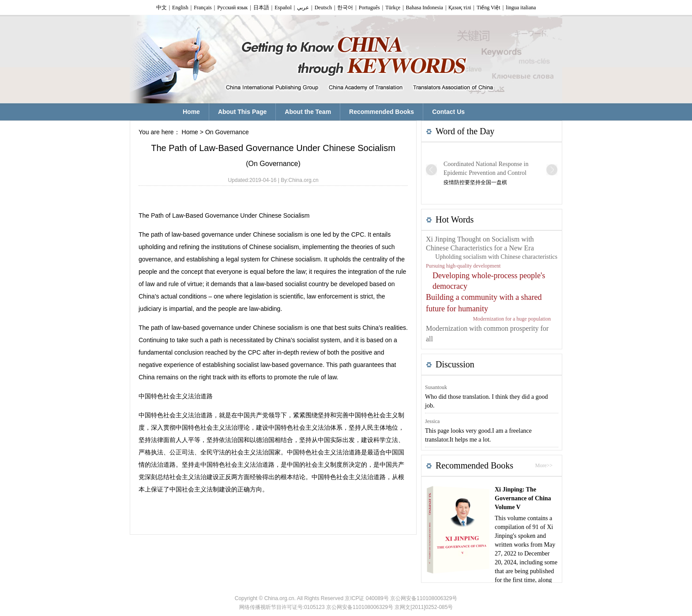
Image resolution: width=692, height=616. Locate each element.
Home (190, 132)
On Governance (227, 132)
